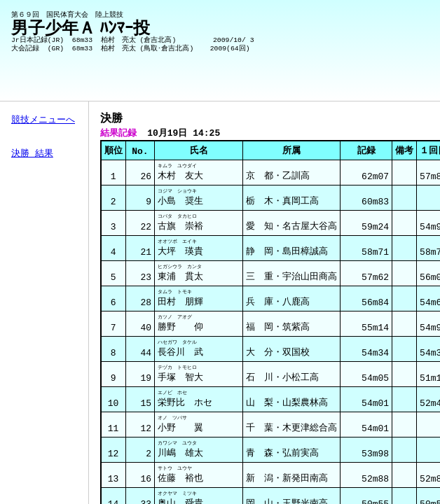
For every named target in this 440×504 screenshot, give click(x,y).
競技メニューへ (43, 120)
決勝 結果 (32, 154)
